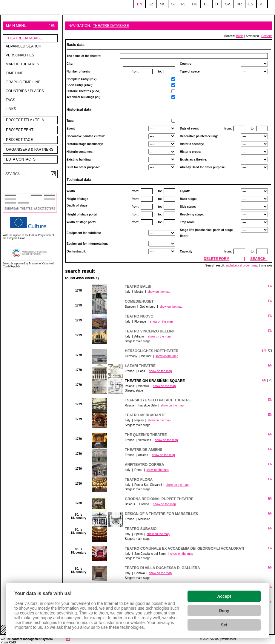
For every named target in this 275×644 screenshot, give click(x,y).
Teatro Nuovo (139, 316)
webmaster (229, 639)
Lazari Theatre (140, 366)
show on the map (159, 292)
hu (195, 4)
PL (271, 380)
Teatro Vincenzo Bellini (149, 331)
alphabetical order (238, 265)
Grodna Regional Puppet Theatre (159, 499)
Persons (267, 36)
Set (224, 625)
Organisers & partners (30, 150)
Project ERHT (20, 130)
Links (11, 109)
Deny (224, 611)
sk (162, 4)
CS (270, 350)
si (173, 4)
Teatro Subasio (141, 529)
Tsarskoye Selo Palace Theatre (158, 400)
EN (270, 286)
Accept (224, 596)
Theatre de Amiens (143, 450)
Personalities (20, 55)
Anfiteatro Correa (145, 465)
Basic (240, 36)
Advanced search (23, 46)
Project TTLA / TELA (25, 120)
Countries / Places (25, 91)
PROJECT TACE (19, 140)
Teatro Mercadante (145, 415)
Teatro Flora (139, 480)
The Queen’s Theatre (146, 435)
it (217, 4)
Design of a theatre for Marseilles (162, 514)
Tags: (70, 121)
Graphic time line (23, 82)
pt (262, 4)
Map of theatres (22, 64)
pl (183, 4)
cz (151, 4)
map (255, 265)
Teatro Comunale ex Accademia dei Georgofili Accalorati (185, 549)
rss (68, 639)
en (140, 4)
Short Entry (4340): (84, 91)
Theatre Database (24, 38)
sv (228, 4)
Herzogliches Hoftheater (152, 351)
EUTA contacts (21, 159)
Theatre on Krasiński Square (155, 381)
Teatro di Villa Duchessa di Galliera (162, 568)
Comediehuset (139, 301)
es (251, 4)
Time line (14, 73)
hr (239, 4)
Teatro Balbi (138, 286)
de (206, 4)
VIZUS (215, 639)
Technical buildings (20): (84, 97)
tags (10, 100)
